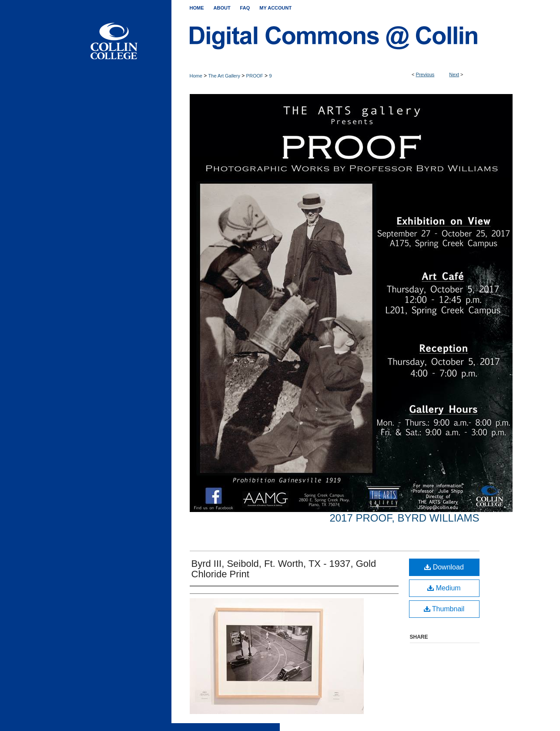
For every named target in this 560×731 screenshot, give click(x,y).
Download (444, 567)
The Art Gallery (224, 76)
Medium (444, 588)
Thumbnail (444, 609)
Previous (425, 74)
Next (454, 74)
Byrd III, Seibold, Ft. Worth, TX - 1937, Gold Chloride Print (284, 569)
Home (196, 76)
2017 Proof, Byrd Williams (404, 518)
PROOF (255, 76)
